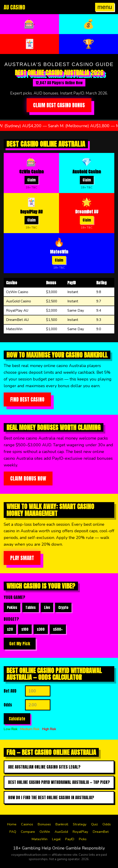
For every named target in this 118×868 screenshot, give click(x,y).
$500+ (58, 629)
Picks (83, 839)
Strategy (80, 824)
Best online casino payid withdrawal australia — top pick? (59, 782)
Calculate (17, 719)
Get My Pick (20, 644)
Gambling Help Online (43, 848)
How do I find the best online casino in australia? (51, 798)
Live (47, 607)
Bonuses (44, 824)
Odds (107, 824)
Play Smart (22, 558)
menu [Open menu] (105, 7)
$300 (41, 629)
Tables (31, 607)
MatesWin (40, 839)
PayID (70, 839)
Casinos (27, 824)
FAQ (13, 832)
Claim (31, 180)
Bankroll (62, 824)
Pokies (12, 607)
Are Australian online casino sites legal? (44, 767)
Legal (56, 839)
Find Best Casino (27, 399)
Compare (28, 832)
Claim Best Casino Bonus (59, 105)
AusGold (61, 832)
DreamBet (101, 832)
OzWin (45, 832)
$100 (25, 629)
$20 (10, 629)
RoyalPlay (80, 832)
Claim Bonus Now (28, 478)
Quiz (95, 824)
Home (12, 824)
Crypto (63, 607)
